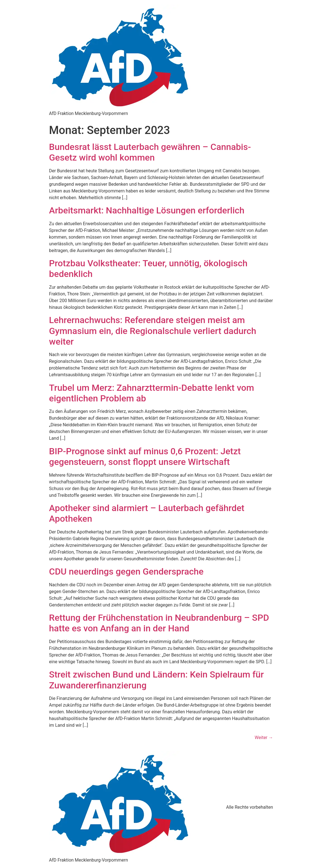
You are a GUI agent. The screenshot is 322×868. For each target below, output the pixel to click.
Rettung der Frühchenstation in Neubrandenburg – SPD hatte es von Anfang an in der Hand (159, 623)
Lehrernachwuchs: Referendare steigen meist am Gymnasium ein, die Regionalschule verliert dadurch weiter (153, 331)
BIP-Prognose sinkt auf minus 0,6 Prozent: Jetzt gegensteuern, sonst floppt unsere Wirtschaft (145, 457)
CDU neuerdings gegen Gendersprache (126, 571)
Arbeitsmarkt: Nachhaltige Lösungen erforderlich (147, 210)
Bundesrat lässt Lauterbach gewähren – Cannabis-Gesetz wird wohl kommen (150, 152)
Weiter (264, 738)
